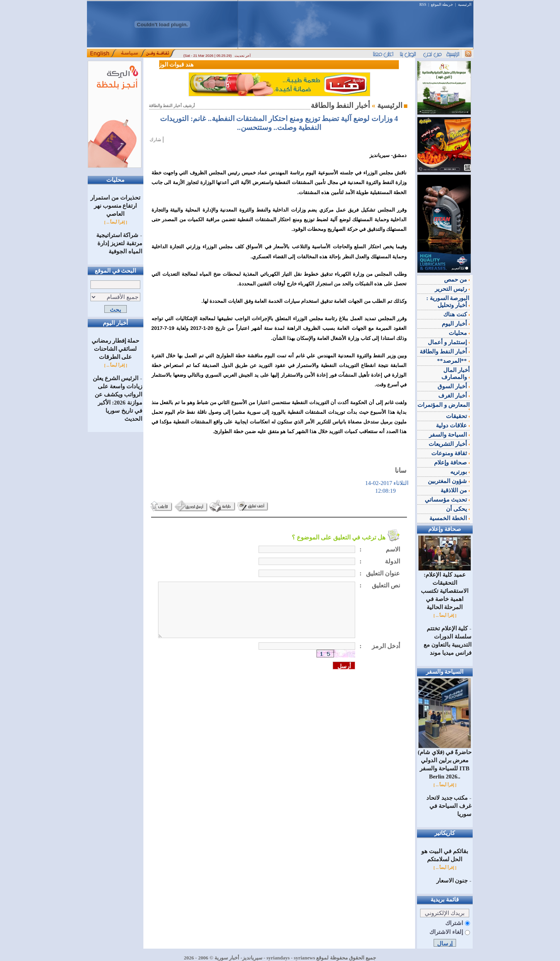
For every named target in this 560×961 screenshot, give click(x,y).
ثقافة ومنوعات (450, 453)
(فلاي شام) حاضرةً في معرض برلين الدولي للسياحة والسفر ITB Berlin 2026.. (445, 761)
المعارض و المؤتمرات (443, 406)
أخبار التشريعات (449, 444)
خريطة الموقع (442, 4)
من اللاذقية (455, 490)
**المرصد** (453, 361)
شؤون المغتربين (449, 481)
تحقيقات (458, 416)
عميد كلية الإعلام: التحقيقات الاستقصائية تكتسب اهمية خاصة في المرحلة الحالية (445, 588)
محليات (459, 333)
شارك (155, 140)
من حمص (457, 280)
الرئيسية (465, 4)
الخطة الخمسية (449, 518)
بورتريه (460, 472)
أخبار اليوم (456, 324)
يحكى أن (458, 509)
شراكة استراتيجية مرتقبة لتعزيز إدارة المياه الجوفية (119, 243)
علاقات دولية (453, 425)
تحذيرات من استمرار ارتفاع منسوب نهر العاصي (115, 206)
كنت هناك (456, 314)
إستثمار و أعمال (449, 342)
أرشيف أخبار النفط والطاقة (172, 106)
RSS (423, 4)
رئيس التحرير (452, 289)
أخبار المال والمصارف (455, 374)
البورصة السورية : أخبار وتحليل (448, 302)
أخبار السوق (454, 386)
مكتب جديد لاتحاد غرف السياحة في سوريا (449, 806)
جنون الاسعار (452, 881)
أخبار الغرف (454, 396)
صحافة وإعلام (452, 463)
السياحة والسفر (449, 435)
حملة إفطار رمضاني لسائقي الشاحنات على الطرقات (116, 349)
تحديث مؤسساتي (447, 500)
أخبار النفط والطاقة (444, 352)
